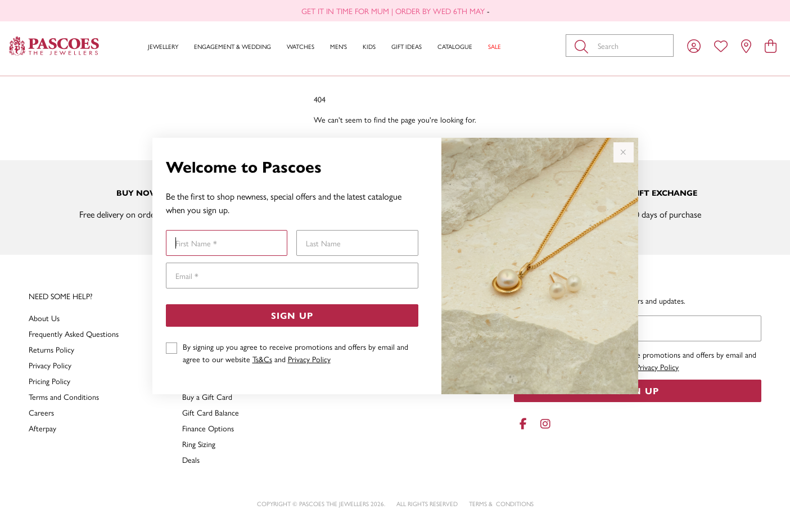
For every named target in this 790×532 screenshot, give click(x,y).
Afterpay (42, 428)
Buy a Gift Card (207, 396)
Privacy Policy (309, 359)
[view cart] (771, 46)
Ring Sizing (199, 444)
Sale (495, 46)
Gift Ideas (407, 46)
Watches (301, 46)
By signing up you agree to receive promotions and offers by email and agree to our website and (295, 353)
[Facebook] (523, 424)
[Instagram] (543, 424)
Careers (41, 412)
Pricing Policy (49, 381)
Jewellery (163, 46)
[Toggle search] (584, 46)
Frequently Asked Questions (74, 333)
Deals (191, 459)
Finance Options (208, 428)
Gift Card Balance (211, 412)
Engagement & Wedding (233, 46)
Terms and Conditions (64, 396)
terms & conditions (501, 504)
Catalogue (455, 46)
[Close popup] (624, 152)
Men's (338, 46)
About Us (44, 318)
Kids (369, 46)
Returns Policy (51, 349)
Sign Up (292, 315)
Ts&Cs (262, 359)
